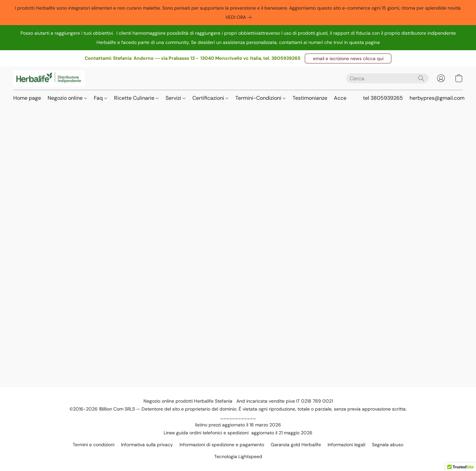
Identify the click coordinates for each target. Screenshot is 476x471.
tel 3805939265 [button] (383, 98)
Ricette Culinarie (136, 98)
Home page (27, 98)
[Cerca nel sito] (421, 78)
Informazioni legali (346, 445)
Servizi (176, 98)
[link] (240, 17)
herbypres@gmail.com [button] (437, 98)
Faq (100, 98)
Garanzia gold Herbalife (296, 445)
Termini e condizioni (94, 445)
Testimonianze (310, 98)
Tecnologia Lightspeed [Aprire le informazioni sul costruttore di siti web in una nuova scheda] (238, 456)
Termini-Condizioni (260, 98)
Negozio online (67, 98)
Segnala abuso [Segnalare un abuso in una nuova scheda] (388, 445)
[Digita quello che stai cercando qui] (387, 78)
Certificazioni (210, 98)
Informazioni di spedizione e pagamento (222, 445)
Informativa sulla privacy (147, 445)
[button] (348, 58)
